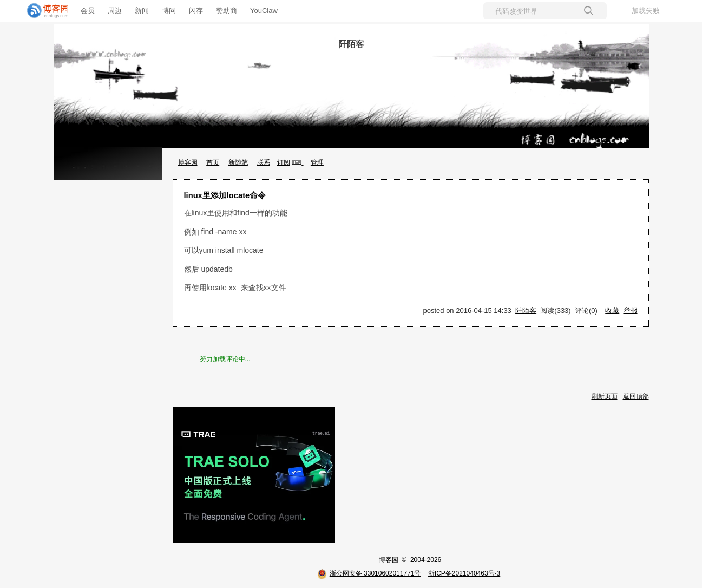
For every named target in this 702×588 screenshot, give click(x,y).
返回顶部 (636, 396)
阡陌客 (351, 44)
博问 (169, 11)
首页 (213, 162)
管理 (317, 162)
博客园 (188, 162)
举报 (631, 311)
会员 (88, 11)
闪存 (196, 11)
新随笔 (238, 162)
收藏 (612, 311)
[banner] (43, 11)
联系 (264, 162)
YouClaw (264, 11)
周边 (115, 11)
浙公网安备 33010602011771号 (369, 573)
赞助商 (227, 11)
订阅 (284, 162)
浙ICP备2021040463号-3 (464, 573)
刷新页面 (605, 396)
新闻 (142, 11)
